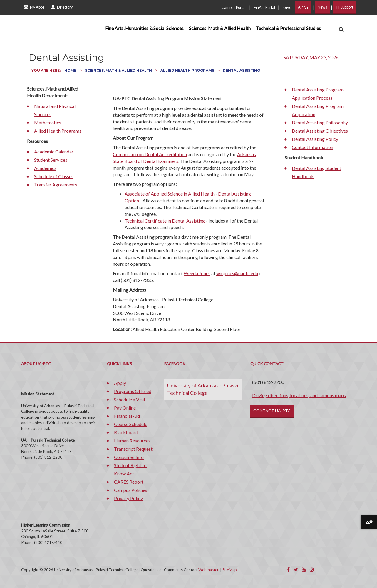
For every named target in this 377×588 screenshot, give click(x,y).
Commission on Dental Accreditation (150, 154)
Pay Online (125, 408)
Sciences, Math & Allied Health (220, 28)
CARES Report (129, 482)
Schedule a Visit (130, 399)
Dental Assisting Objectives (320, 131)
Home (71, 70)
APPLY (303, 7)
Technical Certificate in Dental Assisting (165, 221)
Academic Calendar (54, 152)
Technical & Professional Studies (288, 28)
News (322, 7)
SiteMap (230, 570)
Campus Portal (234, 7)
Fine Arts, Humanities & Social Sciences (144, 28)
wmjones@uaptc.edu (237, 273)
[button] (341, 30)
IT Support (345, 7)
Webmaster (208, 570)
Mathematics (48, 122)
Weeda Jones (197, 273)
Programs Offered (133, 391)
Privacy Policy (128, 498)
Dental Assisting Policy (315, 139)
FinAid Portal (264, 7)
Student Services (51, 160)
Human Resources (132, 441)
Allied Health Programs (188, 70)
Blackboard (126, 432)
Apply (120, 383)
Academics (45, 168)
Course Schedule (131, 424)
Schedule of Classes (54, 176)
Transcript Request (133, 449)
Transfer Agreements (56, 184)
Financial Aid (127, 416)
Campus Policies (131, 490)
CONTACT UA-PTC (272, 411)
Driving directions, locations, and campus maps (299, 395)
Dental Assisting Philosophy (320, 122)
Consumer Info (129, 457)
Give (287, 7)
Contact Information (313, 147)
